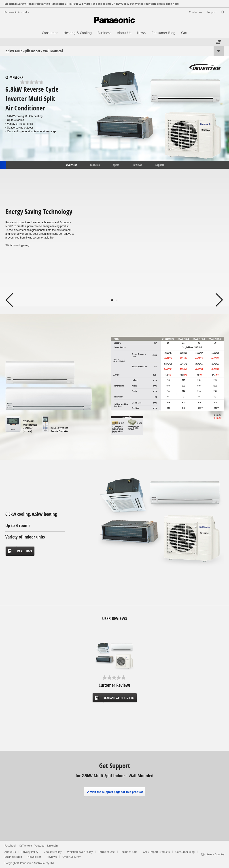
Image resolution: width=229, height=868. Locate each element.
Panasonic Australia (17, 12)
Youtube (39, 846)
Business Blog (13, 857)
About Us (10, 852)
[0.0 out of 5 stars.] (32, 82)
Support (160, 165)
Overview (71, 165)
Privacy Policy (30, 852)
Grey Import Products (156, 852)
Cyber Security (71, 857)
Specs (116, 165)
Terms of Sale (129, 852)
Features (95, 165)
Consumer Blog (185, 852)
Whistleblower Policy (80, 852)
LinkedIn (52, 846)
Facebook (10, 846)
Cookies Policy (53, 852)
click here (172, 4)
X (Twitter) (25, 846)
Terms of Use (106, 852)
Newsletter (34, 857)
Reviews (137, 165)
